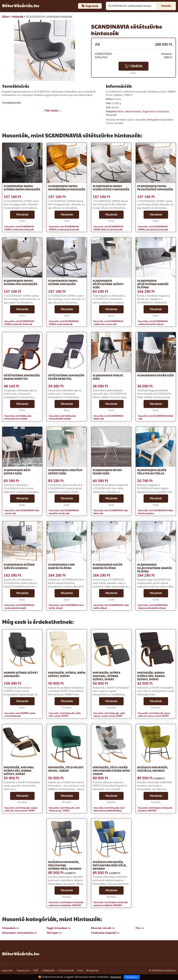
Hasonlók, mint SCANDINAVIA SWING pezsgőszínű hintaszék (153, 228)
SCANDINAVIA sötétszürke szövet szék (108, 284)
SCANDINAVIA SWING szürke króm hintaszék (22, 188)
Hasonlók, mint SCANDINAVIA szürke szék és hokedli (19, 607)
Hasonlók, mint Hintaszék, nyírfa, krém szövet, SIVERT (65, 715)
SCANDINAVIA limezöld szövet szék (65, 472)
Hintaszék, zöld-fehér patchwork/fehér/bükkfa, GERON (114, 771)
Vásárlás (133, 66)
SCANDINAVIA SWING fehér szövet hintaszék (111, 188)
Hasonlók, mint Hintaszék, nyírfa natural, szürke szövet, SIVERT (109, 715)
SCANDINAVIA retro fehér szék (107, 472)
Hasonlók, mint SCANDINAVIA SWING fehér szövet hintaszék (108, 228)
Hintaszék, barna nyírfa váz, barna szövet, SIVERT (151, 676)
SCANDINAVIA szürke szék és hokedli (19, 566)
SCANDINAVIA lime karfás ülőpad (62, 566)
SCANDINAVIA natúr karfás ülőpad (108, 566)
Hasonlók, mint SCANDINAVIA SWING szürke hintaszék (64, 323)
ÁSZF (36, 971)
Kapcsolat (7, 971)
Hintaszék (111, 115)
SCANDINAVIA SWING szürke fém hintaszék (21, 282)
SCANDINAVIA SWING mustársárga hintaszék (67, 188)
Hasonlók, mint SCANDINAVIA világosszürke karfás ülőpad (153, 607)
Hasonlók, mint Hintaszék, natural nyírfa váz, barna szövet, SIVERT (21, 809)
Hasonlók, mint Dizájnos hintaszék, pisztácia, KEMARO (155, 809)
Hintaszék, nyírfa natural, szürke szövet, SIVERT (106, 676)
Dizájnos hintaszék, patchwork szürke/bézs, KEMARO (65, 865)
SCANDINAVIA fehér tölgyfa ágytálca (152, 472)
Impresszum (23, 971)
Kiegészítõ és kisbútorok (156, 111)
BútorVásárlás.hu (21, 5)
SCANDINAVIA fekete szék (108, 377)
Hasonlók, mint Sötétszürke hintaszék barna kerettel (18, 417)
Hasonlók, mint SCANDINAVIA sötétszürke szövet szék (108, 323)
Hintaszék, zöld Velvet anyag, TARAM (66, 769)
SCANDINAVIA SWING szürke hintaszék (63, 282)
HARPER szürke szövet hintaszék (21, 674)
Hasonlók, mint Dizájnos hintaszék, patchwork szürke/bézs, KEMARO (66, 904)
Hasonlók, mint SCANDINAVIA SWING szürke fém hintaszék (19, 323)
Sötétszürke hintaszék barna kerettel (22, 377)
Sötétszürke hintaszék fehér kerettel (66, 377)
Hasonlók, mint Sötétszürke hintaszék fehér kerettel (62, 417)
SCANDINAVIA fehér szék (155, 375)
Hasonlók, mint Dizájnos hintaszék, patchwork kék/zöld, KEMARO (111, 904)
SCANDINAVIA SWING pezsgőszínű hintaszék (155, 188)
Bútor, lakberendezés (129, 111)
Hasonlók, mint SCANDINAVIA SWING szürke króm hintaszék (19, 228)
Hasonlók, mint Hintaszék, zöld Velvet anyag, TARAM (64, 809)
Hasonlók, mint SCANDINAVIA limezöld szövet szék (64, 512)
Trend (80, 971)
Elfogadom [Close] (132, 977)
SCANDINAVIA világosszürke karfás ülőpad (155, 568)
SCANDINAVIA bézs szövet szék (17, 472)
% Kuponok (92, 971)
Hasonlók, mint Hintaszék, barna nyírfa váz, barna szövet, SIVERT (154, 715)
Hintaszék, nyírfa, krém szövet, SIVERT (67, 674)
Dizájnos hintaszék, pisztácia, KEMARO (153, 769)
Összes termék (66, 971)
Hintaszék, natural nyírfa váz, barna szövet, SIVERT (19, 771)
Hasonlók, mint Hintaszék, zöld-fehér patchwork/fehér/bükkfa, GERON (109, 811)
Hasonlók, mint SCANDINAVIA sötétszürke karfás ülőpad (153, 323)
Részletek (22, 215)
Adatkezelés (48, 971)
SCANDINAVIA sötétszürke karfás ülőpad (153, 284)
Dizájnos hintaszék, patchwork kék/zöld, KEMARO (110, 865)
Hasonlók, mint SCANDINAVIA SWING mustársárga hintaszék (64, 228)
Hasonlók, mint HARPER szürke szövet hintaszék (20, 715)
